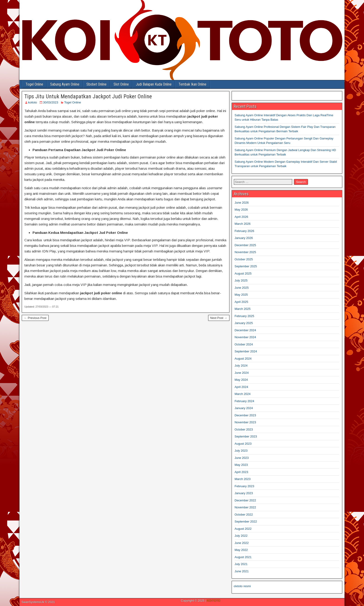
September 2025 (246, 266)
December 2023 (245, 415)
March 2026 (243, 224)
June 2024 (242, 373)
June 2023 (242, 458)
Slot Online (121, 84)
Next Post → (219, 318)
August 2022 (243, 529)
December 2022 (245, 500)
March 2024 (243, 394)
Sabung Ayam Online (65, 84)
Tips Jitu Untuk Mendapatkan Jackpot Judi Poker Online (88, 96)
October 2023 (244, 429)
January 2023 (244, 493)
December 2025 (245, 245)
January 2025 (244, 323)
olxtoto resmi (242, 586)
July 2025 (241, 280)
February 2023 (245, 486)
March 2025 (243, 309)
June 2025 (242, 288)
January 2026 (244, 238)
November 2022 (245, 507)
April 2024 (242, 387)
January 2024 (244, 408)
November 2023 (245, 422)
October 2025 (244, 259)
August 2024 (243, 359)
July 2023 (241, 451)
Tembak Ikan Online (192, 84)
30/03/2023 (50, 102)
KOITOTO (214, 601)
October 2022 (244, 515)
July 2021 (241, 564)
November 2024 (245, 337)
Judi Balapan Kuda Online (154, 84)
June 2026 (242, 203)
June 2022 (242, 543)
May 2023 (241, 465)
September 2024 (246, 351)
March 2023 (243, 479)
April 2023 (242, 472)
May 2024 (241, 380)
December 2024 (245, 330)
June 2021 (242, 571)
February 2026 (245, 231)
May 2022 (241, 550)
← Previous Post (35, 318)
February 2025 (245, 316)
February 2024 (245, 401)
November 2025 (245, 252)
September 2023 (246, 436)
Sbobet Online (96, 84)
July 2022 (241, 536)
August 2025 (243, 273)
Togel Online (34, 84)
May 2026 (241, 210)
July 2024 (241, 366)
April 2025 (242, 302)
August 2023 (243, 444)
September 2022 (246, 522)
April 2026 (242, 217)
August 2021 (243, 557)
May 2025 (241, 295)
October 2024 (244, 344)
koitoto (32, 102)
